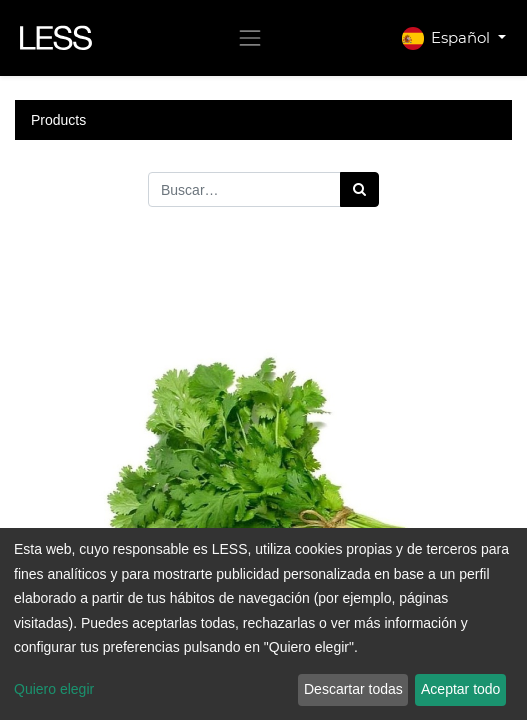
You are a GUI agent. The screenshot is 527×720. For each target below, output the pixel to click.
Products (58, 120)
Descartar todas (353, 689)
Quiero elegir (54, 689)
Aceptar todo (460, 689)
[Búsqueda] (359, 189)
